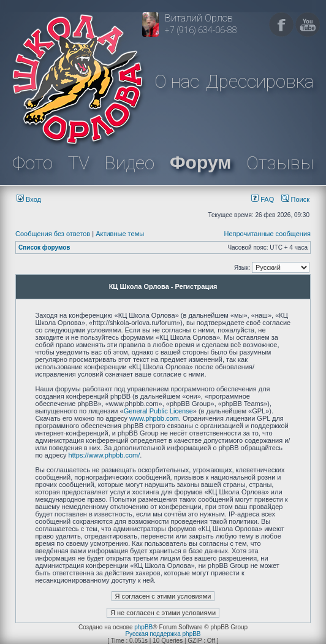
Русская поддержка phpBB (163, 634)
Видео (129, 163)
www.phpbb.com (154, 418)
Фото (32, 163)
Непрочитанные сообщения (267, 234)
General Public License (158, 411)
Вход (29, 199)
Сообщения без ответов (53, 234)
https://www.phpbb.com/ (104, 455)
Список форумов (44, 247)
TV (79, 163)
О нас (177, 81)
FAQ (263, 199)
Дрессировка (260, 81)
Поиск (295, 199)
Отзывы (280, 163)
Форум (200, 162)
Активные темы (120, 234)
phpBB (143, 627)
